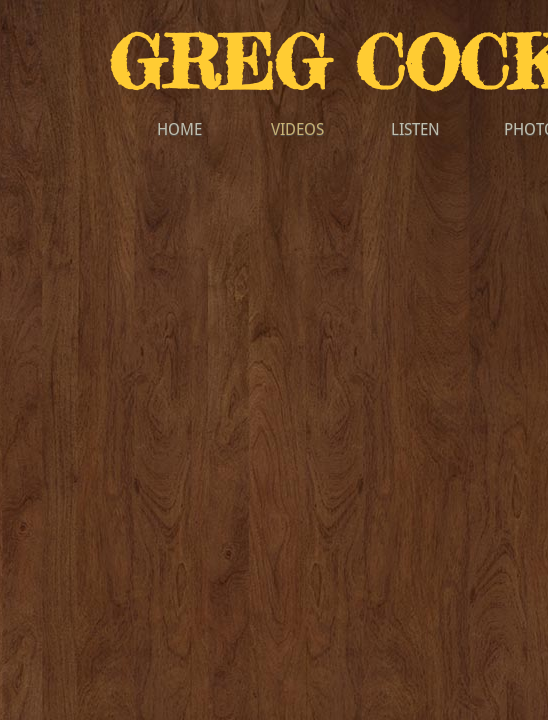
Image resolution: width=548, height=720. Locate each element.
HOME (179, 129)
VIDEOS (297, 129)
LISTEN (415, 129)
